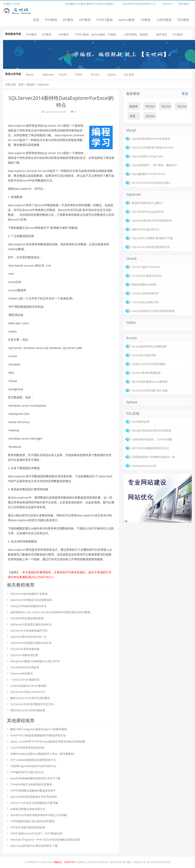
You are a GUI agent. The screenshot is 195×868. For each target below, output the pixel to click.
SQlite (79, 74)
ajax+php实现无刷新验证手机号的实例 (34, 797)
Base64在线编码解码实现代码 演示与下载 (35, 778)
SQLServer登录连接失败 (25, 649)
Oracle (63, 74)
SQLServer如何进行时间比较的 (166, 107)
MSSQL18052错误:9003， (151, 107)
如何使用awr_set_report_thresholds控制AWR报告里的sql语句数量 (50, 612)
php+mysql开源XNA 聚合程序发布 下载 (34, 846)
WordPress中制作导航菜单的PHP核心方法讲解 (39, 815)
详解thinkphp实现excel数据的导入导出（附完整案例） (43, 754)
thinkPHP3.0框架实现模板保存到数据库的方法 (38, 735)
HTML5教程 (105, 20)
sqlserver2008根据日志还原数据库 (31, 600)
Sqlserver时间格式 (22, 673)
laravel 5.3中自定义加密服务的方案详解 (34, 803)
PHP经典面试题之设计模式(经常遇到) (32, 821)
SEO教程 (183, 20)
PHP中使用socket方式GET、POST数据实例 (36, 833)
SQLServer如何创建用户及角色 (29, 594)
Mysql (30, 74)
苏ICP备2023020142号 (158, 862)
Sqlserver (48, 74)
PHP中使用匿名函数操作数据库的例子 (33, 790)
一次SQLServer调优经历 (25, 680)
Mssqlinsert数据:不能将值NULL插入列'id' (35, 661)
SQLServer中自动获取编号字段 (29, 630)
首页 (36, 20)
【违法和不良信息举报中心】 (139, 4)
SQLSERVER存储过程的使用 (27, 618)
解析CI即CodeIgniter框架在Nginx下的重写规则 (39, 729)
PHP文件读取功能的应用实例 (28, 827)
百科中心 (167, 4)
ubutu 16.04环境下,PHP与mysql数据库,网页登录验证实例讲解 (48, 741)
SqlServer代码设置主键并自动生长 (31, 624)
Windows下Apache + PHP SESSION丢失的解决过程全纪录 (45, 840)
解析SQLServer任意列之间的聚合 (30, 698)
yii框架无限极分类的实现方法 (28, 809)
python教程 (127, 20)
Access (95, 74)
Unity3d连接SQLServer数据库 (28, 686)
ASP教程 (85, 20)
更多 (185, 94)
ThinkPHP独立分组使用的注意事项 (31, 784)
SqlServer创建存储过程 (24, 655)
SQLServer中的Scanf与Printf (28, 692)
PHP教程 (51, 20)
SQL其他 (129, 74)
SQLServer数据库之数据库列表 (182, 107)
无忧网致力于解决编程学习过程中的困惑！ (90, 4)
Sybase (112, 74)
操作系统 (162, 34)
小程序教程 (164, 20)
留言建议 (184, 4)
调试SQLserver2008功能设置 (28, 710)
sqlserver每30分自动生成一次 (28, 637)
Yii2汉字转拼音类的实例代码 (27, 748)
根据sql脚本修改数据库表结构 (134, 117)
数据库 (144, 34)
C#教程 (145, 20)
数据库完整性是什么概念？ (134, 107)
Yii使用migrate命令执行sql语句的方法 (33, 766)
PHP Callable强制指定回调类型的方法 (33, 760)
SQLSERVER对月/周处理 (25, 667)
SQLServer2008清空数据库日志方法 (32, 704)
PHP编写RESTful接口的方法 (27, 772)
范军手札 (115, 862)
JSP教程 (68, 20)
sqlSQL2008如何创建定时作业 (28, 606)
